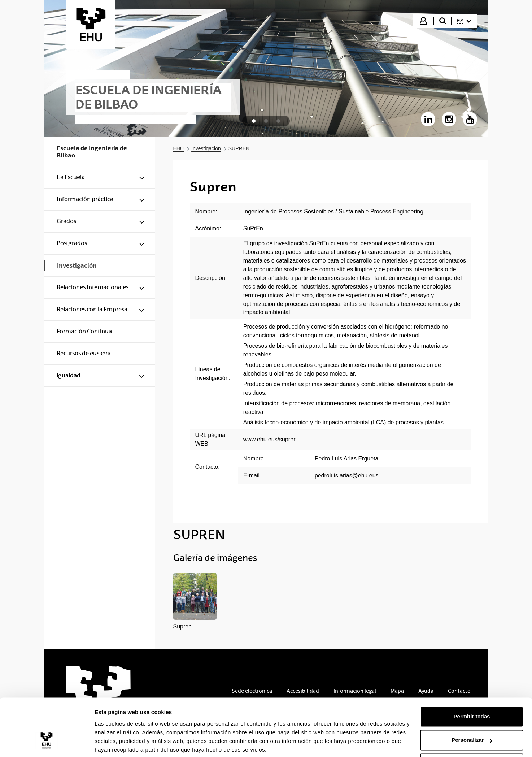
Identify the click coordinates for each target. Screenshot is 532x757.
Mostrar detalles (116, 743)
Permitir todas (472, 690)
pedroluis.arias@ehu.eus (347, 475)
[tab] (254, 121)
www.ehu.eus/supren (270, 439)
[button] (195, 602)
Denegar (472, 737)
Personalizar (472, 713)
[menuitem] (464, 21)
